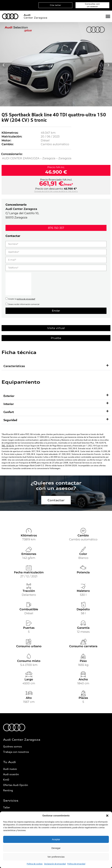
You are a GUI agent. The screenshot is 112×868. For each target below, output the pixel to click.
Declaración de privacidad (55, 864)
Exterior (9, 396)
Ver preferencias (56, 857)
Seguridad (10, 420)
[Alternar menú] (108, 16)
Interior (9, 404)
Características (14, 366)
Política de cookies (35, 864)
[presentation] (18, 284)
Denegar (56, 848)
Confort (9, 412)
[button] (107, 816)
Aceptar (56, 839)
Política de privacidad (76, 864)
